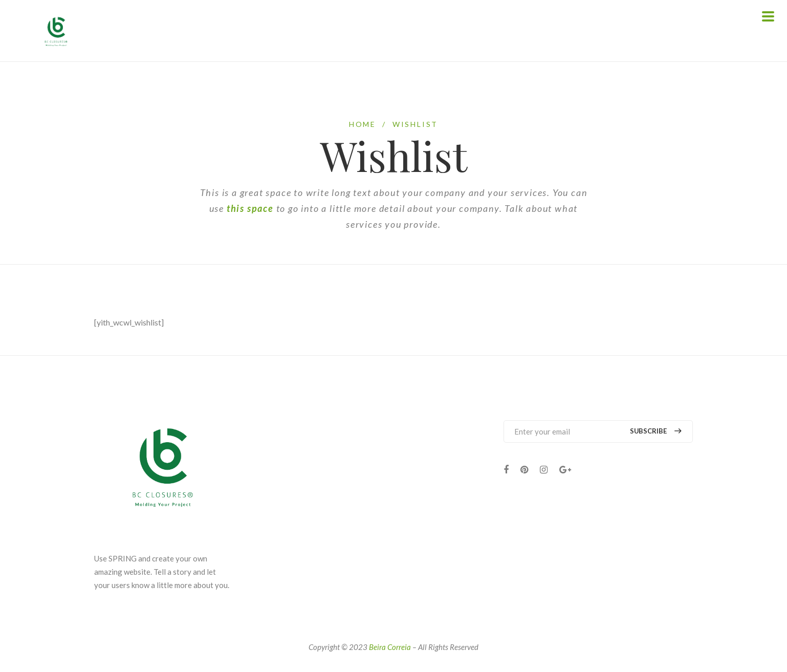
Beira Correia (390, 647)
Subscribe (655, 431)
